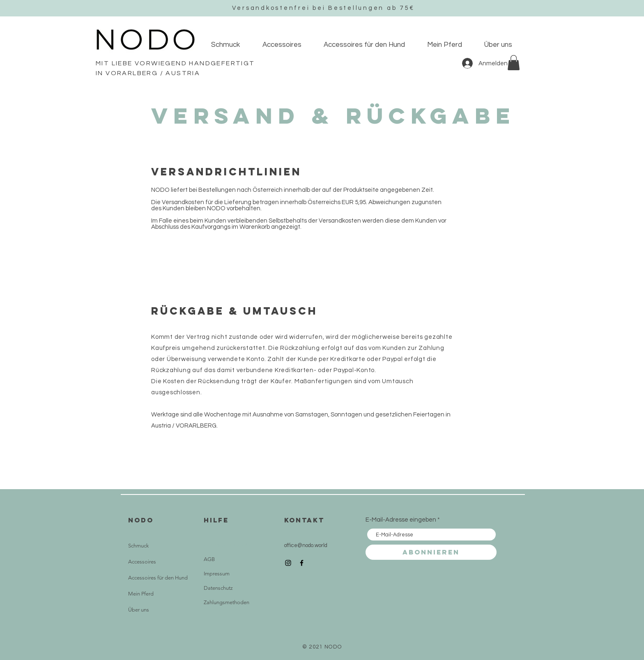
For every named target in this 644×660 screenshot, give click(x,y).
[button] (514, 63)
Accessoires (142, 562)
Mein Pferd (141, 594)
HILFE (216, 520)
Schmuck (138, 546)
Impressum (217, 574)
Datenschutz (218, 588)
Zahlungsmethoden (227, 602)
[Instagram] (288, 563)
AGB (209, 559)
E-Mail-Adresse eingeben (401, 520)
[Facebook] (302, 563)
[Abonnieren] (431, 552)
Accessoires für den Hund (158, 578)
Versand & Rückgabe (228, 545)
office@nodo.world (306, 545)
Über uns (139, 610)
